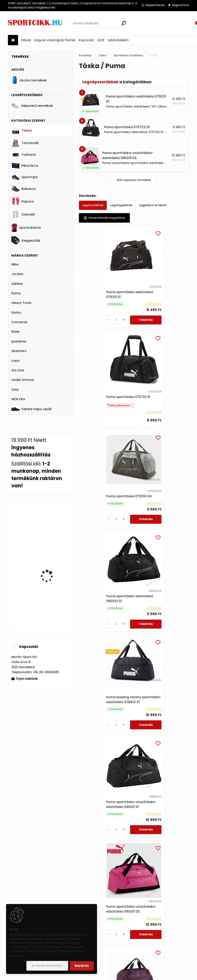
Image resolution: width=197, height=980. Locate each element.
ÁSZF (101, 40)
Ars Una (18, 370)
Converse (19, 322)
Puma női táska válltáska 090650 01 (159, 740)
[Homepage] (13, 40)
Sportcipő (25, 177)
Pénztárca (25, 166)
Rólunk (26, 40)
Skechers (19, 351)
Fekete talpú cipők (32, 409)
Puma (16, 293)
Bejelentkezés (155, 5)
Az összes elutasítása (47, 966)
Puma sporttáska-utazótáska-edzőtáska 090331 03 (102, 628)
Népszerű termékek (32, 106)
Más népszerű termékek (134, 180)
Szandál (23, 215)
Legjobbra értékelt (153, 205)
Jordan (17, 274)
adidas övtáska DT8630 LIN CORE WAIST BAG (52, 569)
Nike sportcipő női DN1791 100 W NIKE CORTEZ (47, 605)
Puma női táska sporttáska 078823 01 (133, 848)
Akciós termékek (29, 80)
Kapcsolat (86, 40)
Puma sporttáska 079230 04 (106, 403)
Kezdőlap (85, 55)
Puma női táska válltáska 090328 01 (104, 740)
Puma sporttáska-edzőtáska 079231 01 (100, 294)
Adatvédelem (118, 40)
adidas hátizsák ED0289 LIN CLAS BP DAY (52, 522)
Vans (16, 361)
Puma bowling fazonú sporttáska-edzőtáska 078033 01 (102, 513)
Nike (15, 264)
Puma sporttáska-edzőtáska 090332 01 (155, 403)
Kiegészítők (26, 241)
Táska (22, 131)
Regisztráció (181, 5)
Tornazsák (25, 143)
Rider (16, 332)
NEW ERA (18, 399)
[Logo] (36, 23)
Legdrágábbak (121, 205)
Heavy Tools (21, 303)
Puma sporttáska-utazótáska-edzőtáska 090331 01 (157, 514)
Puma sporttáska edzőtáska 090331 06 (161, 628)
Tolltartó (24, 155)
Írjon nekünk (27, 679)
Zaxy (15, 390)
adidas (17, 284)
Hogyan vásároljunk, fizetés (55, 40)
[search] (124, 23)
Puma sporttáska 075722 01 (160, 297)
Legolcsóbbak (93, 205)
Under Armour (23, 380)
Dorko (16, 313)
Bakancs (24, 189)
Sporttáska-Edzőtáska (128, 55)
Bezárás (82, 966)
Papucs (23, 201)
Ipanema (19, 341)
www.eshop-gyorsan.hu (107, 976)
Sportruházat (26, 228)
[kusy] (92, 324)
